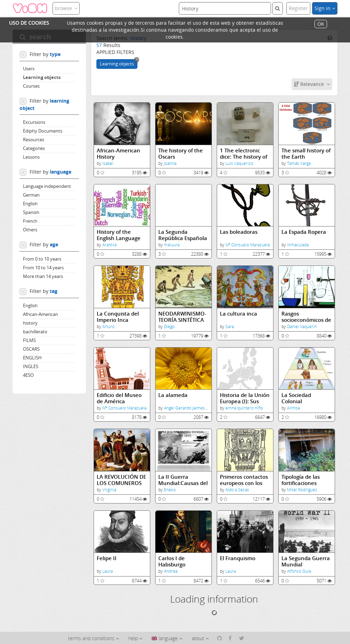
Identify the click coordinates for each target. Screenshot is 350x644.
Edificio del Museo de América (119, 398)
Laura (108, 571)
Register (298, 8)
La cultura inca (238, 314)
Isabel (108, 163)
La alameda (173, 395)
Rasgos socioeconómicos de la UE (306, 317)
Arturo (108, 327)
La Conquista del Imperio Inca (118, 317)
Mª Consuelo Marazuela (248, 245)
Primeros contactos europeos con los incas (244, 480)
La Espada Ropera (304, 232)
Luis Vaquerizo (239, 163)
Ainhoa (293, 408)
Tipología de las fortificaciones (301, 480)
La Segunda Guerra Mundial (306, 561)
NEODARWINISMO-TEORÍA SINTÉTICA (182, 317)
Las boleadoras (239, 232)
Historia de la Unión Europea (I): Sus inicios (245, 398)
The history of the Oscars (181, 154)
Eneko (170, 490)
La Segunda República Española (183, 235)
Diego (169, 327)
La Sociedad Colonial (296, 398)
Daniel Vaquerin (302, 327)
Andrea (171, 571)
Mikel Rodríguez (302, 490)
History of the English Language (119, 235)
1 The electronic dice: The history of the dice (244, 154)
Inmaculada (298, 245)
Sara (230, 327)
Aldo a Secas (237, 490)
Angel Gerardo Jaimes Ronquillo (194, 408)
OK (321, 24)
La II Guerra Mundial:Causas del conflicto (183, 480)
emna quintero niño (244, 408)
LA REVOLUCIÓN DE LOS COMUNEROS (121, 480)
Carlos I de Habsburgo (172, 561)
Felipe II (107, 558)
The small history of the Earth (306, 154)
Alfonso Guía (299, 571)
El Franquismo (238, 558)
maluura (172, 245)
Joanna (170, 163)
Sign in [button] (325, 8)
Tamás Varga (299, 163)
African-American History (118, 154)
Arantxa (109, 245)
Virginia (109, 490)
